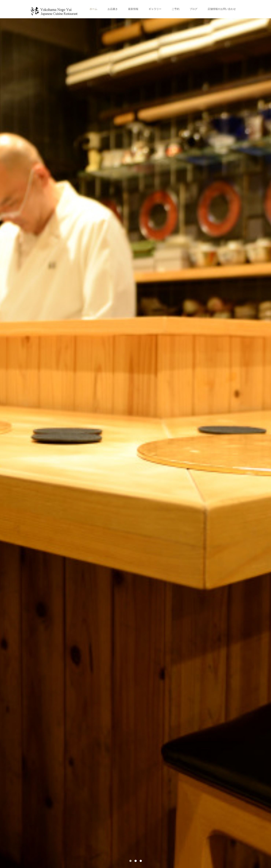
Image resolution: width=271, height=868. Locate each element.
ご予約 (176, 9)
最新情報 (133, 9)
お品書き (113, 9)
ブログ (193, 9)
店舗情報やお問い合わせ (222, 9)
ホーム (93, 9)
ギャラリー (155, 9)
